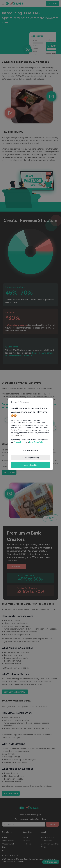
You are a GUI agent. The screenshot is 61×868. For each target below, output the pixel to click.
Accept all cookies (30, 465)
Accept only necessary (31, 457)
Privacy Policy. (19, 435)
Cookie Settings (30, 450)
